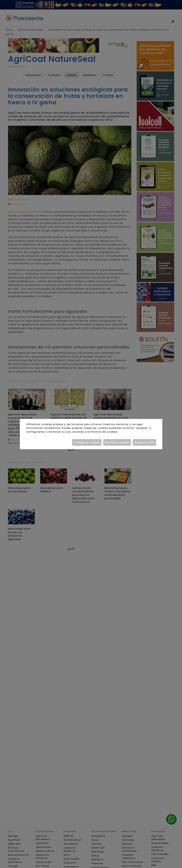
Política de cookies (104, 432)
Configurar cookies (87, 442)
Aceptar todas (144, 442)
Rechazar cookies (117, 442)
